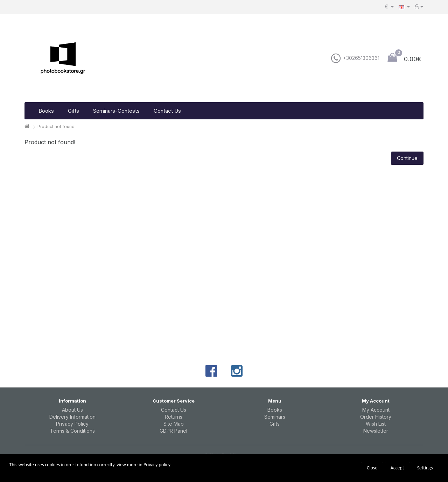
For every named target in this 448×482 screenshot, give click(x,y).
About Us (72, 410)
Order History (376, 417)
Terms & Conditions (72, 431)
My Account (376, 410)
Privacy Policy (72, 424)
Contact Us (167, 111)
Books (46, 111)
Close (372, 468)
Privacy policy (157, 465)
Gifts (73, 111)
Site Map (174, 424)
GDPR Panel (173, 431)
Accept (397, 468)
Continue (407, 158)
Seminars (275, 417)
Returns (174, 417)
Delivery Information (72, 417)
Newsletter (376, 431)
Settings (425, 468)
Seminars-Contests (116, 111)
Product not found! (57, 127)
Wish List (376, 424)
